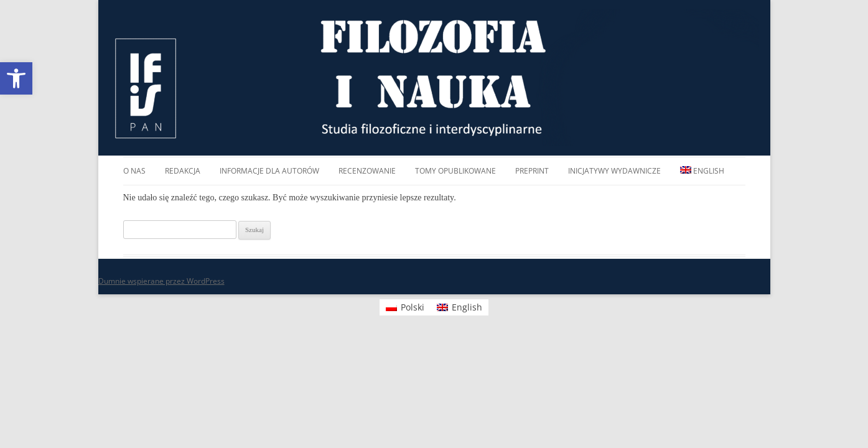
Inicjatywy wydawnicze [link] (614, 171)
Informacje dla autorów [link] (269, 171)
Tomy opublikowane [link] (455, 171)
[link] (16, 78)
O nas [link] (134, 171)
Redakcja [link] (183, 171)
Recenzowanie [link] (367, 171)
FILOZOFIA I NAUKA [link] (434, 78)
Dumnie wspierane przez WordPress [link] (161, 281)
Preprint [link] (532, 171)
